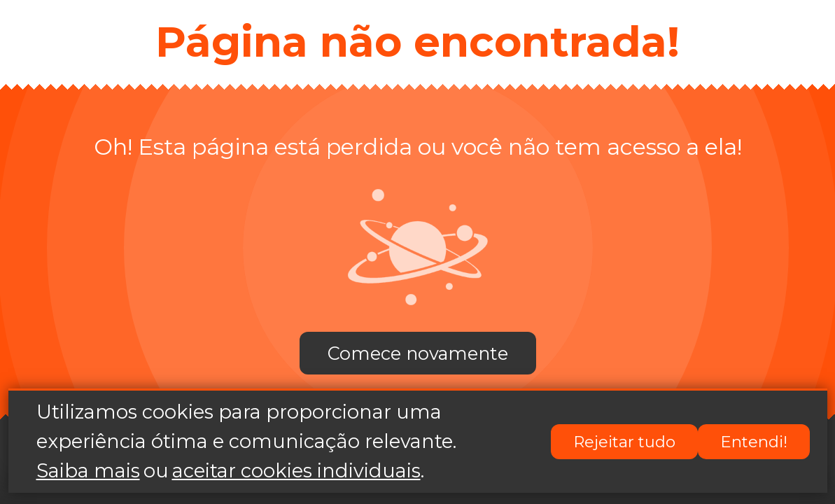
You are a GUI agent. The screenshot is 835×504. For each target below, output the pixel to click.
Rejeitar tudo (624, 442)
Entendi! (754, 442)
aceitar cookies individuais (296, 471)
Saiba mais (88, 471)
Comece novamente (418, 353)
